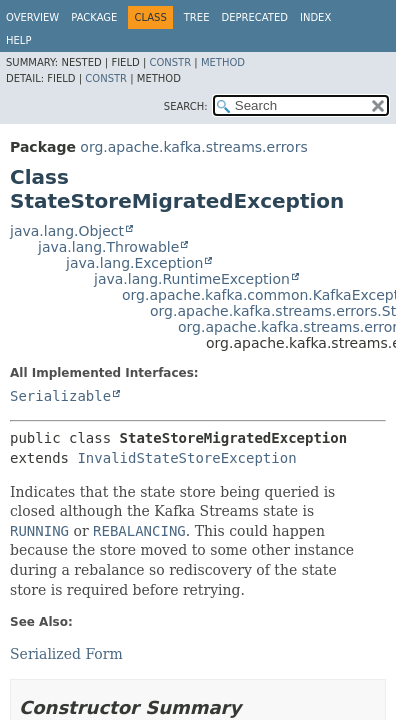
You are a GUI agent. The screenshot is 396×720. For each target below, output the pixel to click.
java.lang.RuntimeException (192, 279)
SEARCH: (186, 106)
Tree (197, 17)
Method (223, 62)
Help (18, 40)
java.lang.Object (67, 231)
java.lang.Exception (134, 263)
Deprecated (254, 17)
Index (315, 17)
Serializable (60, 396)
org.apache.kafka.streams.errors (193, 147)
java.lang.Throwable (108, 247)
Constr (170, 62)
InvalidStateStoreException (186, 458)
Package (94, 17)
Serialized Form (66, 654)
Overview (32, 17)
